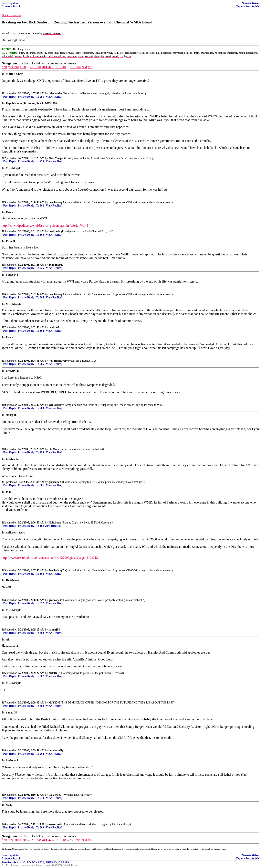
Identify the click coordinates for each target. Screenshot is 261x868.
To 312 (40, 603)
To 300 (40, 235)
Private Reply (26, 97)
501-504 (75, 67)
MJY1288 (54, 703)
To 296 (40, 452)
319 (4, 795)
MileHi (53, 673)
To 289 (40, 408)
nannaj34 (54, 630)
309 (4, 405)
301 (4, 93)
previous (13, 67)
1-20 (23, 67)
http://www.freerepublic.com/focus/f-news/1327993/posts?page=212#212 (50, 558)
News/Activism (251, 3)
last (90, 67)
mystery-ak (55, 824)
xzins (51, 405)
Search (17, 6)
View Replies (54, 97)
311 (4, 482)
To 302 (40, 206)
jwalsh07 (54, 327)
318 (4, 750)
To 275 (40, 161)
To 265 (40, 364)
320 (4, 824)
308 (4, 361)
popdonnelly (56, 750)
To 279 (40, 798)
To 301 (40, 485)
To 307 (40, 676)
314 (4, 600)
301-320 (48, 67)
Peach (52, 202)
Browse (6, 6)
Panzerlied (55, 795)
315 (4, 630)
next (84, 67)
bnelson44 (54, 231)
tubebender (55, 93)
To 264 (40, 754)
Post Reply (10, 97)
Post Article (252, 6)
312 (4, 523)
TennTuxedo (56, 265)
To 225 (40, 268)
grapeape (54, 482)
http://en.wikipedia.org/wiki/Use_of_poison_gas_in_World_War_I (45, 226)
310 (4, 449)
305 (4, 265)
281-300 (35, 67)
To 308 (40, 574)
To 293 (40, 97)
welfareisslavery (58, 361)
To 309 (40, 828)
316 (4, 673)
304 (4, 231)
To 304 (40, 298)
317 (4, 703)
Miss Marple (56, 158)
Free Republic (10, 3)
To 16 (39, 526)
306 (4, 294)
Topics (240, 6)
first (4, 67)
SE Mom (54, 449)
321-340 (60, 67)
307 (4, 327)
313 (4, 570)
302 (4, 158)
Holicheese (55, 523)
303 (4, 202)
